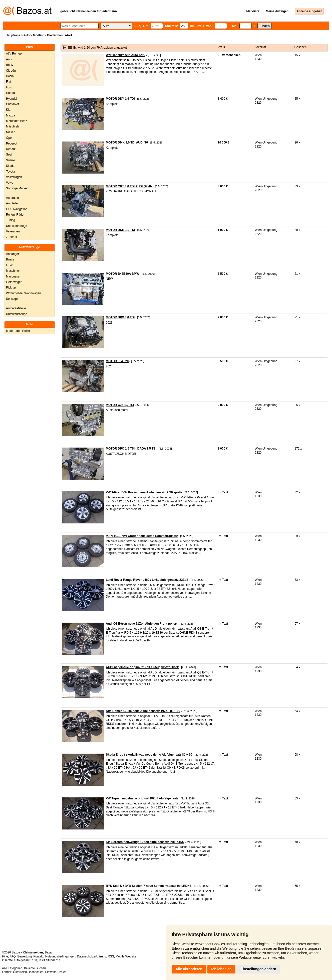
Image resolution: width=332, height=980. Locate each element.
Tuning (11, 220)
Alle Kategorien (12, 968)
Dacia (10, 76)
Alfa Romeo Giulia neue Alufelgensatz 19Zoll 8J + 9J (143, 711)
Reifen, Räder (15, 215)
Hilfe (5, 956)
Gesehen (300, 47)
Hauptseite (13, 35)
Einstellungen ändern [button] (258, 969)
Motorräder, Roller (18, 331)
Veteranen (13, 231)
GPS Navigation (17, 209)
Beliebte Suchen (35, 968)
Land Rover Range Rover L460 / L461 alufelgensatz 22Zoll (147, 580)
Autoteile (12, 203)
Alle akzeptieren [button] (189, 969)
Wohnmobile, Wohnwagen (24, 293)
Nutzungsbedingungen (60, 956)
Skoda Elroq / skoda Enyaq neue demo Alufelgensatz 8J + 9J (149, 755)
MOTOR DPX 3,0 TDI (120, 317)
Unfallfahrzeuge (17, 226)
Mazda (11, 115)
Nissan (11, 132)
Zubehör (12, 237)
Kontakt (38, 956)
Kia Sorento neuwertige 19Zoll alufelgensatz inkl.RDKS (145, 842)
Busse (10, 259)
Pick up (11, 288)
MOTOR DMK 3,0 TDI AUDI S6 (127, 143)
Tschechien (36, 972)
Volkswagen (14, 177)
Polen (63, 972)
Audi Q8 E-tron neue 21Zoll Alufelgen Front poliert (142, 624)
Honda (10, 93)
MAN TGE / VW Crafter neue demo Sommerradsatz (142, 536)
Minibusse (13, 276)
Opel (9, 138)
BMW (10, 65)
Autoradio (12, 198)
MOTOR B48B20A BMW (122, 274)
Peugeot (12, 144)
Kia (8, 110)
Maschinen (13, 271)
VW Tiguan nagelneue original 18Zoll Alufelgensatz (142, 798)
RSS (111, 956)
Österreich (20, 972)
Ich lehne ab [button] (222, 969)
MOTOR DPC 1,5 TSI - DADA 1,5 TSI (131, 449)
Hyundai (12, 99)
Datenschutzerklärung (92, 956)
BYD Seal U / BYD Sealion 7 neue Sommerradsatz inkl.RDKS (149, 886)
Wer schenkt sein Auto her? (126, 55)
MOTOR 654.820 (117, 361)
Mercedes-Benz (17, 121)
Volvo (10, 183)
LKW (9, 265)
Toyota (10, 172)
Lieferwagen (14, 282)
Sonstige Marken (17, 188)
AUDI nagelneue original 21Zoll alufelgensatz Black (142, 667)
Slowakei (51, 972)
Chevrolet (12, 104)
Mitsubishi (13, 126)
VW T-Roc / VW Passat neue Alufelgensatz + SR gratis (144, 492)
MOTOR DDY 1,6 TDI (120, 99)
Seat (9, 155)
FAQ (13, 956)
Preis (221, 47)
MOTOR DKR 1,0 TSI (120, 230)
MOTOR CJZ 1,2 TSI (120, 405)
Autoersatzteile (16, 308)
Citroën (11, 71)
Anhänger (13, 254)
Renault (11, 149)
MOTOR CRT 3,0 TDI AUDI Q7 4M (129, 186)
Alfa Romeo (14, 54)
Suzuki (11, 160)
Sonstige (12, 299)
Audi (9, 59)
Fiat (9, 82)
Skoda (10, 166)
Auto (26, 35)
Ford (9, 87)
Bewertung (24, 956)
